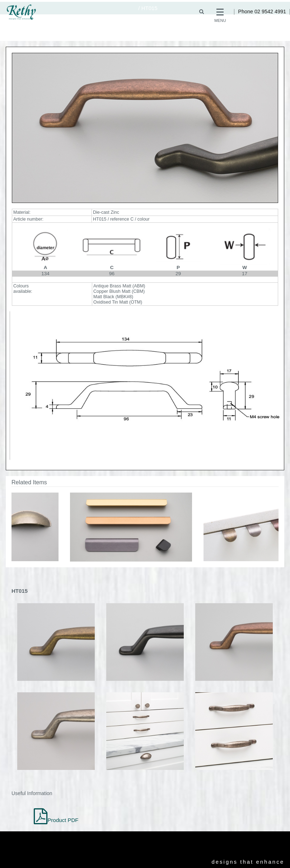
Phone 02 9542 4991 (262, 11)
